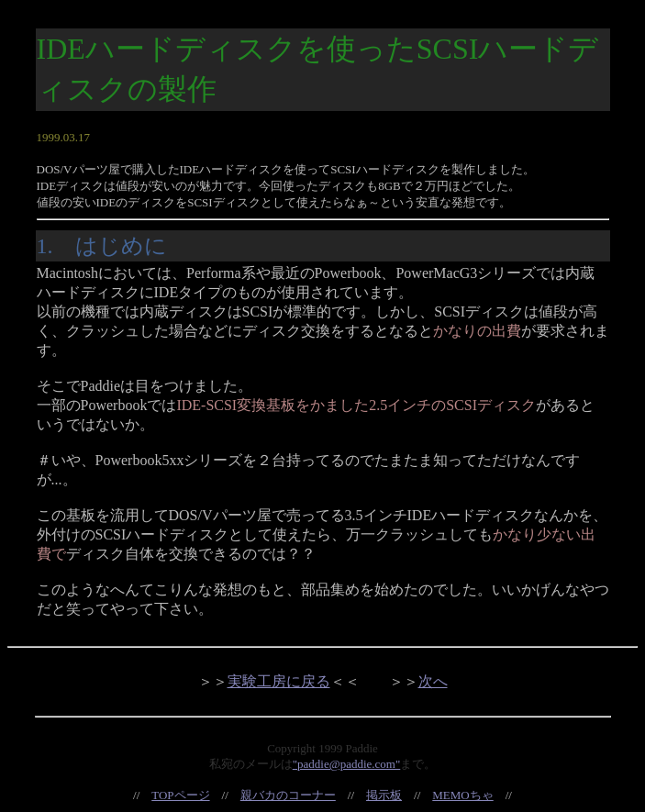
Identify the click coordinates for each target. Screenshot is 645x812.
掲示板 (384, 795)
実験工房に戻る (279, 681)
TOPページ (180, 795)
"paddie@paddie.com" (347, 764)
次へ (433, 681)
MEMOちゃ (462, 795)
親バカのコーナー (288, 795)
